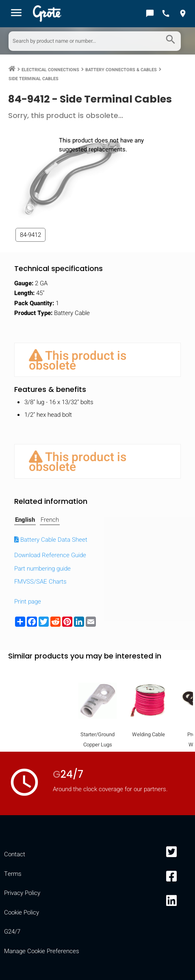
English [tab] (25, 520)
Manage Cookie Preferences (42, 951)
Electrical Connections (50, 70)
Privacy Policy (22, 893)
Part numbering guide (42, 569)
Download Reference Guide (50, 555)
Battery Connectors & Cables (121, 70)
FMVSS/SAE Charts (40, 582)
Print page (28, 602)
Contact (15, 854)
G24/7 (12, 932)
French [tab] (50, 520)
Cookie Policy (22, 912)
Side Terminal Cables (34, 79)
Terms (13, 874)
